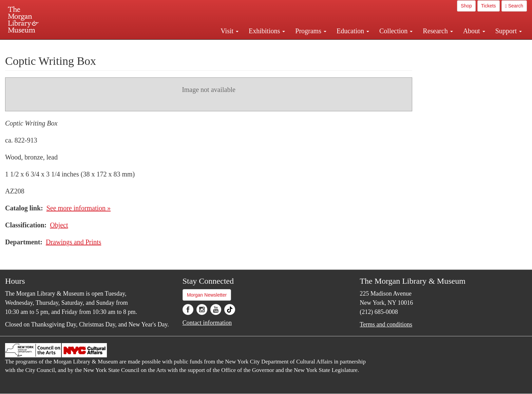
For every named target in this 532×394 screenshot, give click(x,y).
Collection (396, 31)
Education (353, 31)
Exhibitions (267, 31)
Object (59, 225)
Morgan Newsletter (207, 295)
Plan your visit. (185, 45)
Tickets (489, 6)
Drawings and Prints (73, 242)
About (474, 31)
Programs (311, 31)
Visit (230, 31)
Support (509, 31)
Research (438, 31)
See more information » (79, 208)
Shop (466, 6)
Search (514, 6)
